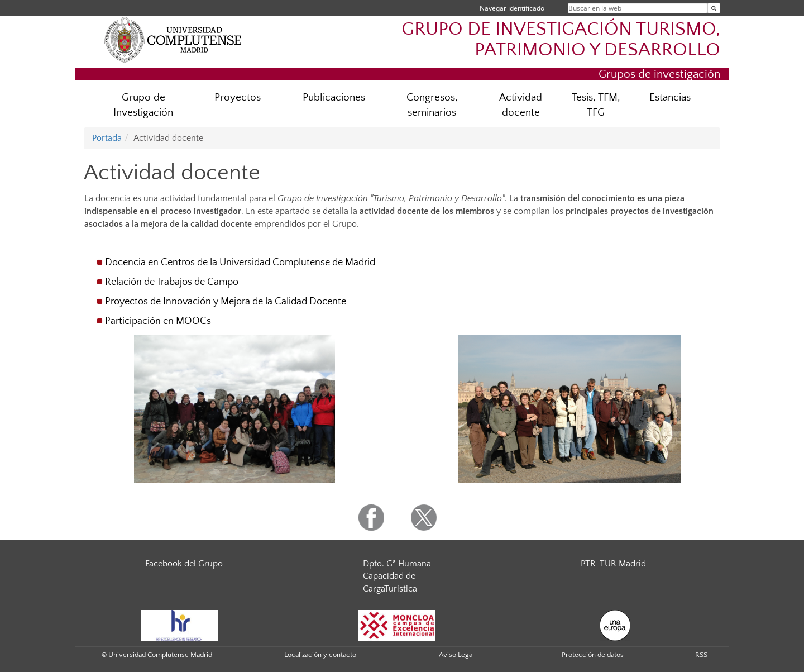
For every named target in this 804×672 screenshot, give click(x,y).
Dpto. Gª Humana (397, 564)
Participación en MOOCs (158, 321)
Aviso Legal (456, 655)
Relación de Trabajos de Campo (172, 282)
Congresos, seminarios (432, 105)
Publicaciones (334, 97)
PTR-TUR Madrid (613, 564)
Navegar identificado (512, 8)
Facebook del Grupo (184, 564)
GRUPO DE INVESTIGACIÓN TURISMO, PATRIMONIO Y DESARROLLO (561, 40)
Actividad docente (521, 105)
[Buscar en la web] (714, 8)
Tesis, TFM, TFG (596, 105)
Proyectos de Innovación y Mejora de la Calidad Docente (226, 302)
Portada (107, 138)
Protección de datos (593, 655)
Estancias (670, 97)
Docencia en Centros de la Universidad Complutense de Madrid (240, 263)
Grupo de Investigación (143, 105)
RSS (701, 655)
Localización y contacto (320, 655)
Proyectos (238, 97)
